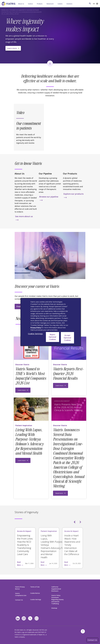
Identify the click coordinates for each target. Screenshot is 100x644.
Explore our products (74, 194)
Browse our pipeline (49, 197)
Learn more (12, 48)
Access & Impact (24, 531)
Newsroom (50, 4)
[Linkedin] (18, 618)
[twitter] (30, 618)
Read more (59, 493)
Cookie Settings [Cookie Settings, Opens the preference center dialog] (35, 334)
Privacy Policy (36, 328)
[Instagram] (24, 618)
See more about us (24, 216)
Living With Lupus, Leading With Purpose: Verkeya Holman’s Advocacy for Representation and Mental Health (52, 546)
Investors (69, 4)
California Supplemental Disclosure (56, 589)
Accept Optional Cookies (67, 338)
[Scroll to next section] (50, 63)
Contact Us (92, 640)
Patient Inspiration (49, 531)
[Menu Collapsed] (26, 4)
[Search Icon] (90, 4)
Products (40, 4)
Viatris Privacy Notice (20, 588)
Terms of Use (35, 587)
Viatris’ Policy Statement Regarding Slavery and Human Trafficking (58, 599)
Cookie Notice (35, 593)
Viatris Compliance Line (21, 594)
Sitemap (54, 608)
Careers (60, 4)
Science (30, 4)
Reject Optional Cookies (52, 337)
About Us (21, 4)
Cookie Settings (36, 599)
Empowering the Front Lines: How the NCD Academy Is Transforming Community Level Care (25, 545)
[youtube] (37, 618)
